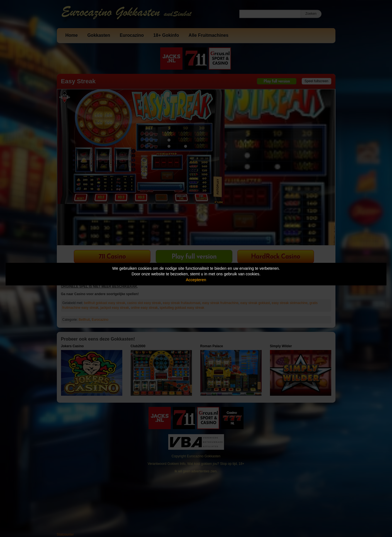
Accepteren (196, 280)
